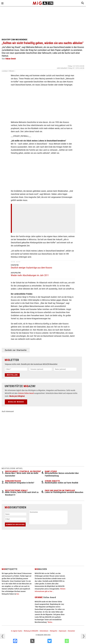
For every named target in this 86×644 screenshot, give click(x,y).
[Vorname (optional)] (41, 369)
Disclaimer (71, 631)
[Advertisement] (43, 22)
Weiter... (50, 622)
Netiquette (54, 631)
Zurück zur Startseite (16, 350)
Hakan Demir (11, 59)
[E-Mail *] (16, 369)
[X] (45, 641)
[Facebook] (27, 641)
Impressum (63, 631)
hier (18, 594)
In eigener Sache (17, 631)
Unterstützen (44, 631)
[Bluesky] (62, 641)
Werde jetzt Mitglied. (17, 396)
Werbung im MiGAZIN (31, 631)
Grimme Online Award (26, 393)
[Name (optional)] (65, 369)
